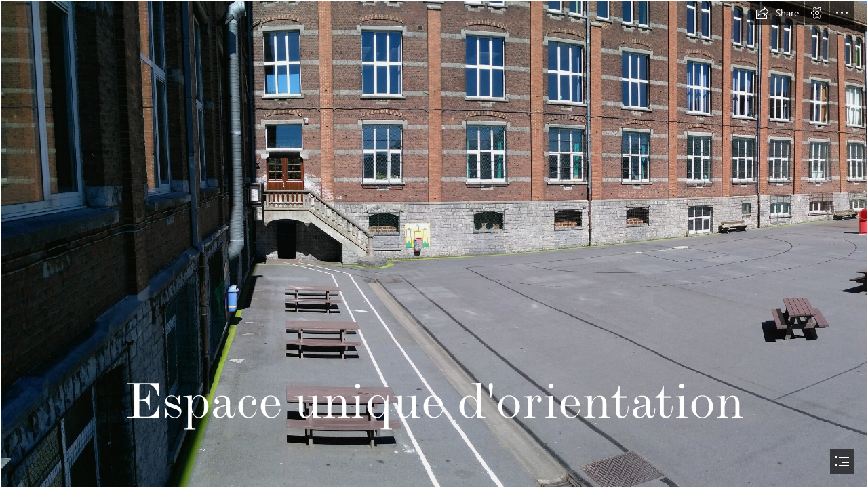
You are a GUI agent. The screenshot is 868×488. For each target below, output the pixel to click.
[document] (434, 244)
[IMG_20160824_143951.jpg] (434, 244)
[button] (777, 13)
